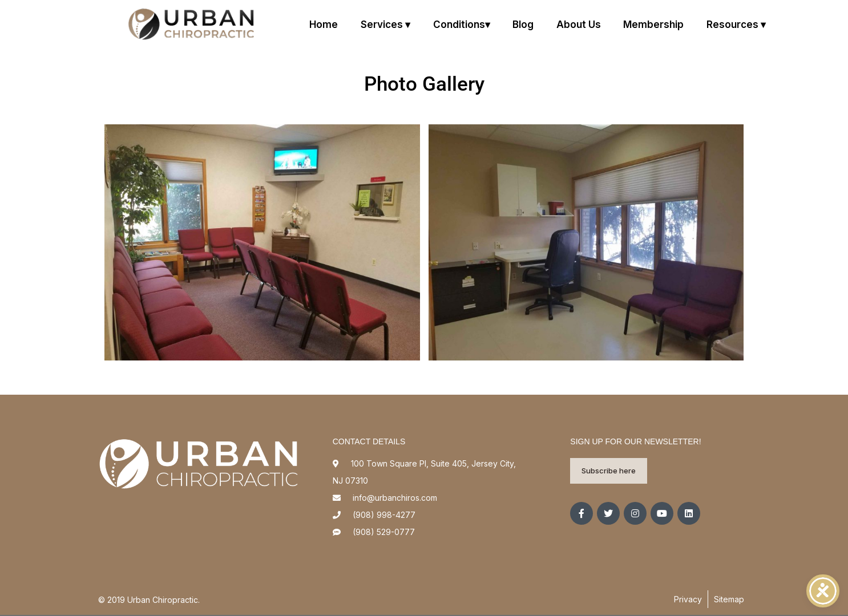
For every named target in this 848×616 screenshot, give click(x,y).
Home (324, 25)
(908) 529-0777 (374, 532)
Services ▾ (385, 25)
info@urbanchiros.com (385, 498)
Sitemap (729, 599)
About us (579, 25)
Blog (523, 25)
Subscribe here (609, 471)
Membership (653, 25)
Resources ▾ (736, 25)
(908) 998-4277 (374, 515)
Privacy (688, 599)
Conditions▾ (462, 25)
